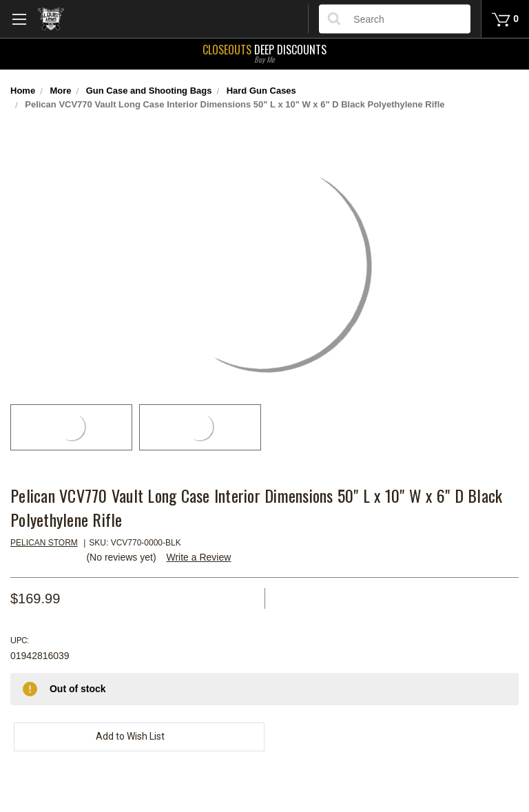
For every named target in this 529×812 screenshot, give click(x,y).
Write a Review (198, 557)
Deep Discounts (264, 52)
